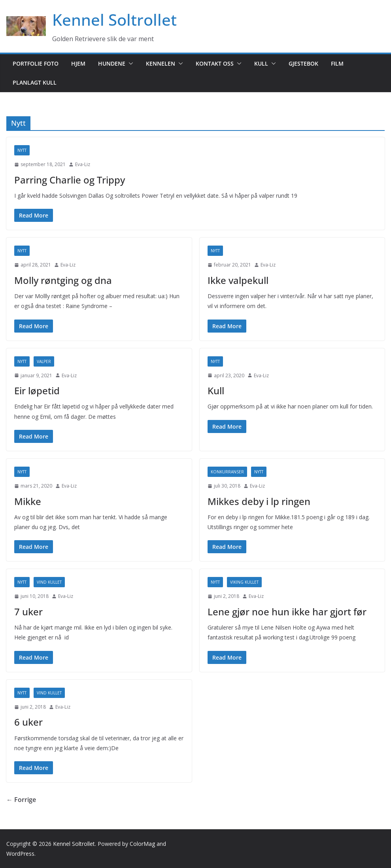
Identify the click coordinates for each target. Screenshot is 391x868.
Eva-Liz (83, 164)
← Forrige (21, 800)
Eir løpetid (37, 391)
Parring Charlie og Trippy (70, 180)
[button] (129, 64)
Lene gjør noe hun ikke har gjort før (287, 612)
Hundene (112, 63)
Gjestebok (303, 63)
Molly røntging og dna (63, 280)
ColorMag (142, 844)
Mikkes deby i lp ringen (259, 501)
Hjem (78, 63)
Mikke (28, 501)
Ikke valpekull (238, 280)
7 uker (28, 612)
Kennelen (161, 63)
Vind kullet (49, 582)
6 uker (28, 722)
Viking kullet (244, 582)
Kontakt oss (215, 63)
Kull (261, 63)
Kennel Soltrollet (114, 20)
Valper (44, 361)
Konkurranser (227, 472)
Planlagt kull (35, 82)
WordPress (20, 854)
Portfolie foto (36, 63)
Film (337, 63)
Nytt (22, 150)
